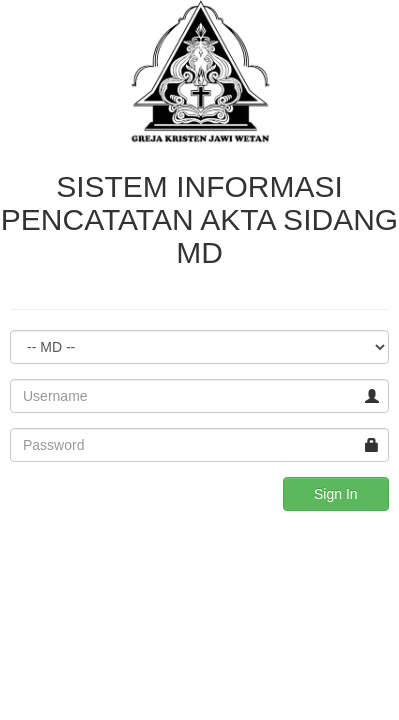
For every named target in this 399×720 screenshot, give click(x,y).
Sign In (336, 494)
